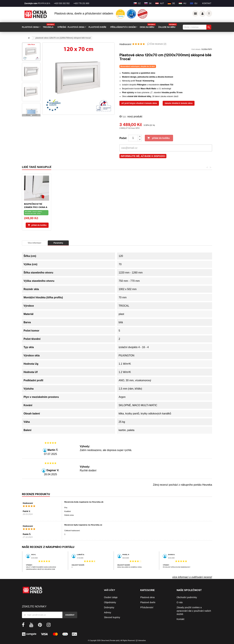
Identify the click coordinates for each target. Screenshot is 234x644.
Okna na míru (148, 26)
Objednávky (110, 602)
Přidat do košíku (158, 138)
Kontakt (207, 3)
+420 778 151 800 (81, 3)
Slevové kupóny (112, 617)
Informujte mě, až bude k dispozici (143, 156)
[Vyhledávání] (197, 27)
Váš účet (202, 14)
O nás (180, 602)
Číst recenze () (158, 44)
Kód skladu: (196, 49)
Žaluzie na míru (168, 26)
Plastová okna (147, 597)
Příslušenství (147, 607)
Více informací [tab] (34, 243)
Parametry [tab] (58, 243)
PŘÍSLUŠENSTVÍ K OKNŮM (123, 27)
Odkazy (195, 13)
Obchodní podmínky (187, 597)
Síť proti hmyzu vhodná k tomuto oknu (139, 103)
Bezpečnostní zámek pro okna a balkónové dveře (166, 207)
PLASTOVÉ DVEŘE (97, 27)
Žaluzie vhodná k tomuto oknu (179, 103)
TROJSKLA (49, 26)
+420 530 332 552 (62, 3)
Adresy (108, 612)
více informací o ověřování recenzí (192, 577)
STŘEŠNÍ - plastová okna (71, 27)
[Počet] (133, 138)
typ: (123, 116)
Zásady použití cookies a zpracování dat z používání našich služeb (194, 611)
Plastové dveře (148, 602)
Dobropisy (109, 607)
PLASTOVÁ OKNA (30, 27)
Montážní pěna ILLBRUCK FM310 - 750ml (100, 207)
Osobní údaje (111, 597)
